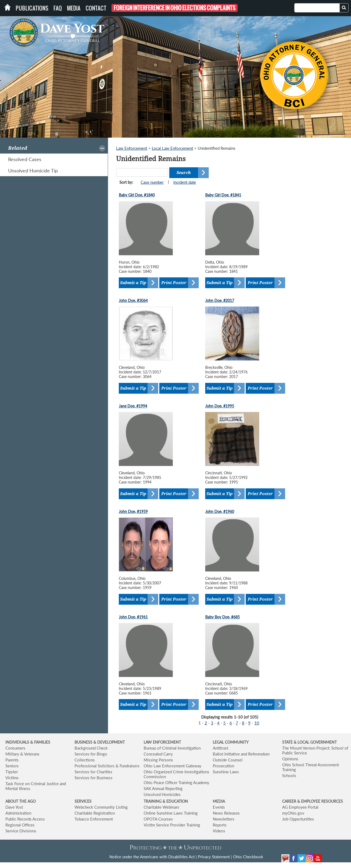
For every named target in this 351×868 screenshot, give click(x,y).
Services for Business (94, 778)
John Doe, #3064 (133, 300)
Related (18, 148)
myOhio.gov (293, 813)
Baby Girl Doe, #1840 (137, 195)
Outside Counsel (228, 760)
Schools (289, 775)
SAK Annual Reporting (163, 788)
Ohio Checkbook (248, 857)
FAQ (58, 8)
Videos (219, 831)
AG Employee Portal (300, 807)
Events (219, 807)
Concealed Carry (158, 754)
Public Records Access (25, 819)
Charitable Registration (95, 813)
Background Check (91, 748)
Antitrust (220, 748)
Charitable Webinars (161, 807)
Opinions (290, 759)
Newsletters (224, 819)
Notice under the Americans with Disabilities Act (152, 857)
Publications (32, 8)
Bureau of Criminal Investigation (172, 748)
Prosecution (223, 766)
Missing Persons (158, 760)
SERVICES (83, 801)
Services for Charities (93, 772)
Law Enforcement (132, 148)
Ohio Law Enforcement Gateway (173, 766)
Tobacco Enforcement (94, 819)
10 (257, 723)
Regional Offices (20, 825)
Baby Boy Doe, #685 (222, 617)
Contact (96, 8)
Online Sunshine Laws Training (171, 813)
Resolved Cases (25, 159)
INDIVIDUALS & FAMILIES (28, 742)
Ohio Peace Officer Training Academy (176, 782)
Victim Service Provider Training (172, 825)
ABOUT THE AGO (21, 801)
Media (74, 8)
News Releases (226, 813)
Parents (12, 760)
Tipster (12, 772)
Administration (18, 813)
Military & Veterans (22, 754)
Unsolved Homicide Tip (33, 171)
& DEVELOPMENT (109, 742)
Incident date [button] (185, 182)
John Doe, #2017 (220, 300)
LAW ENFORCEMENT (162, 742)
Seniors (12, 766)
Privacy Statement (214, 857)
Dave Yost (14, 807)
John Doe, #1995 (220, 406)
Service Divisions (21, 831)
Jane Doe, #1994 (133, 406)
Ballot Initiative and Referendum (241, 754)
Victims (12, 778)
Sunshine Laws (226, 772)
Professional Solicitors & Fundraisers (107, 766)
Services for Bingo (91, 754)
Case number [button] (152, 182)
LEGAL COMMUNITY (231, 742)
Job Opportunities (298, 819)
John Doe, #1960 (220, 511)
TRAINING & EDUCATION (166, 801)
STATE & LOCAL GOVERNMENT (309, 742)
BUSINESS (84, 742)
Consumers (15, 748)
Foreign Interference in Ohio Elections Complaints (175, 8)
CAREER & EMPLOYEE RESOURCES (313, 801)
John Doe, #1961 (133, 617)
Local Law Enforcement (172, 148)
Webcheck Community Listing (101, 807)
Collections (85, 760)
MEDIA (219, 801)
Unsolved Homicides (162, 794)
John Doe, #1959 (133, 511)
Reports (220, 825)
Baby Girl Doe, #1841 (223, 195)
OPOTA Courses (158, 819)
